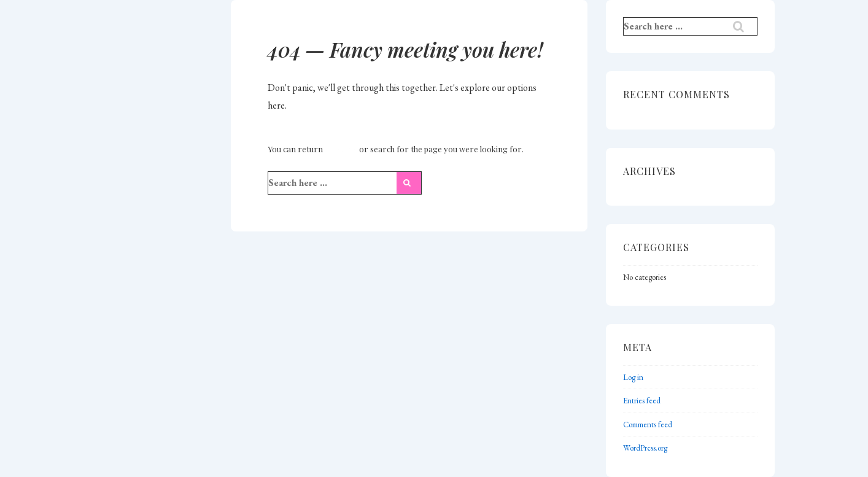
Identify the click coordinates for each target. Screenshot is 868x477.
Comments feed (648, 425)
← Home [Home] (341, 149)
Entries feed (642, 401)
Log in (633, 377)
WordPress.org (645, 448)
